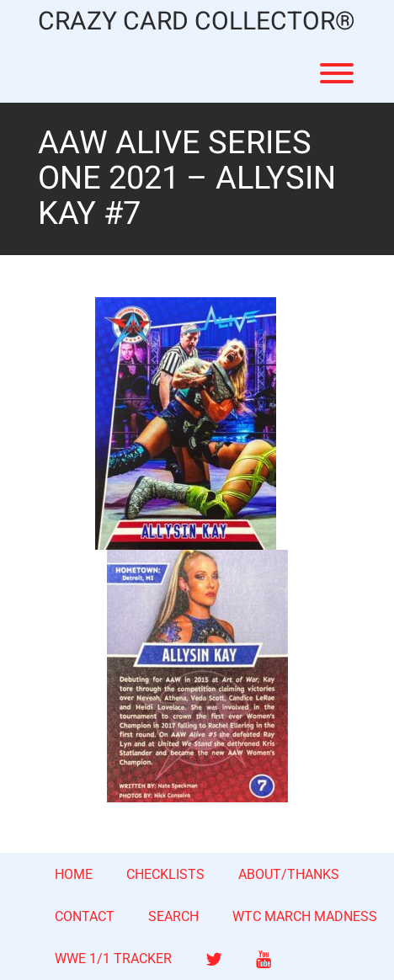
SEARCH (173, 916)
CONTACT (85, 916)
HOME (74, 874)
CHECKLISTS (165, 874)
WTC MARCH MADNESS (305, 916)
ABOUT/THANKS (289, 874)
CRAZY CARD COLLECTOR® (197, 22)
